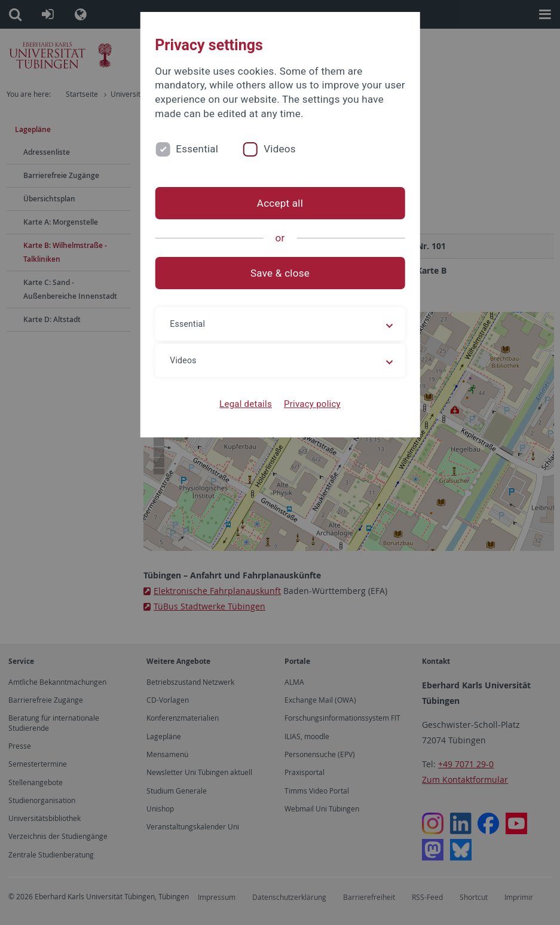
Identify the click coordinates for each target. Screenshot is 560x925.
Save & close (280, 273)
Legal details (246, 404)
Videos (280, 149)
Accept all (280, 203)
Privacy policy (312, 404)
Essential (197, 149)
